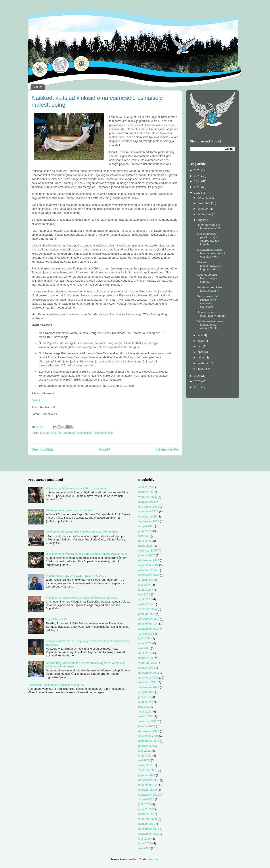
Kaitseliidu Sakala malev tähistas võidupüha (56, 685)
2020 (198, 381)
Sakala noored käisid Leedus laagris (210, 289)
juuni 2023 (145, 643)
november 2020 (148, 785)
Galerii (36, 400)
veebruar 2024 (148, 609)
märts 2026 (146, 492)
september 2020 (149, 795)
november (204, 203)
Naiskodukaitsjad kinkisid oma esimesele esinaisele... (208, 301)
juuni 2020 (145, 809)
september (205, 214)
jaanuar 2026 (147, 502)
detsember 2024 (149, 560)
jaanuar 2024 (147, 614)
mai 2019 (144, 848)
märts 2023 (146, 658)
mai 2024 (144, 594)
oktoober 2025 (148, 516)
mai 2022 (144, 707)
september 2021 (149, 741)
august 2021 (146, 746)
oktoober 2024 (148, 570)
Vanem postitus (167, 449)
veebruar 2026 (148, 497)
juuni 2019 (145, 843)
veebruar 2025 (148, 551)
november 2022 (148, 678)
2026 (198, 170)
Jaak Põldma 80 (56, 619)
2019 (198, 387)
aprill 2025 (145, 541)
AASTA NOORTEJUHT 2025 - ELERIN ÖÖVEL (76, 576)
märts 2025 (146, 546)
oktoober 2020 (148, 790)
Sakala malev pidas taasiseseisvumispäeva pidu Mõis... (211, 253)
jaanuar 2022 (147, 726)
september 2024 (149, 575)
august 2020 (146, 799)
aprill (201, 352)
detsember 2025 (149, 507)
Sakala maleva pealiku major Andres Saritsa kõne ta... (208, 239)
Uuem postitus (43, 449)
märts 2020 (146, 814)
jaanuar (203, 369)
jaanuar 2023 (147, 668)
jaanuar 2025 (147, 555)
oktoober (203, 209)
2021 (198, 376)
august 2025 (146, 526)
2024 (198, 181)
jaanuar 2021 (147, 775)
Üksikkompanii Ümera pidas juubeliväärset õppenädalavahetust (86, 554)
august (202, 220)
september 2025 (149, 521)
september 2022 (149, 687)
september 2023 (149, 629)
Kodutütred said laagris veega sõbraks (207, 278)
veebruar (204, 363)
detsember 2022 (149, 673)
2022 (198, 193)
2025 (198, 176)
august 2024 (146, 580)
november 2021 (148, 736)
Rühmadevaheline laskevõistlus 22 (209, 226)
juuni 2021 (145, 755)
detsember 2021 (149, 731)
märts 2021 (146, 765)
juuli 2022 (145, 697)
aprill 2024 (145, 599)
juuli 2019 (145, 839)
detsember (205, 198)
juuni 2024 (145, 590)
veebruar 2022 (148, 721)
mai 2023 (144, 648)
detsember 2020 (149, 780)
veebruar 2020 (148, 819)
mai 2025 (144, 536)
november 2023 (148, 624)
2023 (198, 187)
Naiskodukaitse (104, 433)
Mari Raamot (66, 433)
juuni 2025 (145, 531)
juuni (201, 341)
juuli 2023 (145, 638)
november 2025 (148, 511)
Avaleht (104, 449)
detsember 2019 (149, 829)
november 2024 (148, 565)
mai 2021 (144, 760)
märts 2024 (146, 604)
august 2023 (146, 634)
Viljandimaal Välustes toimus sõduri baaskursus (76, 488)
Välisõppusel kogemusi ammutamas (69, 510)
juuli (200, 335)
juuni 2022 (145, 702)
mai (200, 346)
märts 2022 (146, 716)
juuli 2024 (145, 585)
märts (201, 357)
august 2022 (146, 692)
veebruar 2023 (148, 663)
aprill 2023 (145, 653)
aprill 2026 (145, 487)
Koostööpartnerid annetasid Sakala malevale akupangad (82, 532)
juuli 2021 (145, 751)
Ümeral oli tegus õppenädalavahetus (211, 314)
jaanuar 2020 (147, 824)
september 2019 (149, 834)
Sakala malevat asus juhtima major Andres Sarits (210, 325)
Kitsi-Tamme (48, 433)
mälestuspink (84, 433)
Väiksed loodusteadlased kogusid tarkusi (209, 266)
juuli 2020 (145, 804)
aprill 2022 (145, 712)
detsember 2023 (149, 619)
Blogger (154, 859)
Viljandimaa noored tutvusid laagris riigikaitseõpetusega (81, 598)
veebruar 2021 (148, 770)
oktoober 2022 (148, 682)
